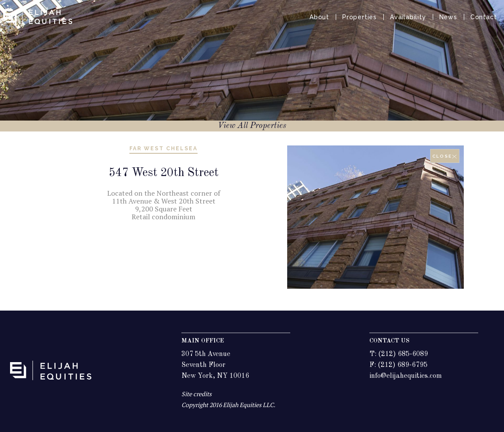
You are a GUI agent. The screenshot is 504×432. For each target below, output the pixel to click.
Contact (484, 17)
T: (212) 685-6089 (399, 354)
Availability (408, 17)
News (448, 17)
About (319, 17)
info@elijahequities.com (406, 376)
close (445, 156)
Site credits (196, 394)
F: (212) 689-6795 (398, 365)
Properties (360, 17)
